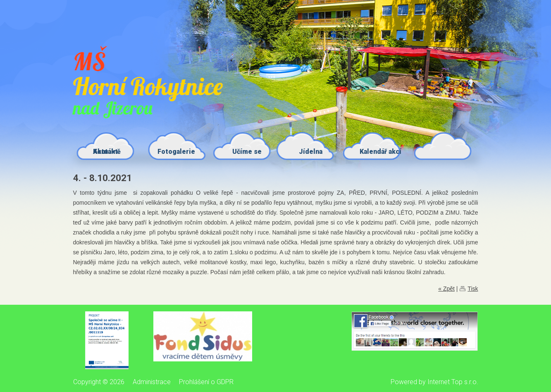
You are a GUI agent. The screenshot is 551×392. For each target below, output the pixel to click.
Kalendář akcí (380, 152)
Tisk (473, 289)
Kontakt (105, 152)
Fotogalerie (176, 152)
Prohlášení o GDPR (206, 382)
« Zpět (446, 289)
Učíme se (247, 152)
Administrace (152, 382)
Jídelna (311, 152)
